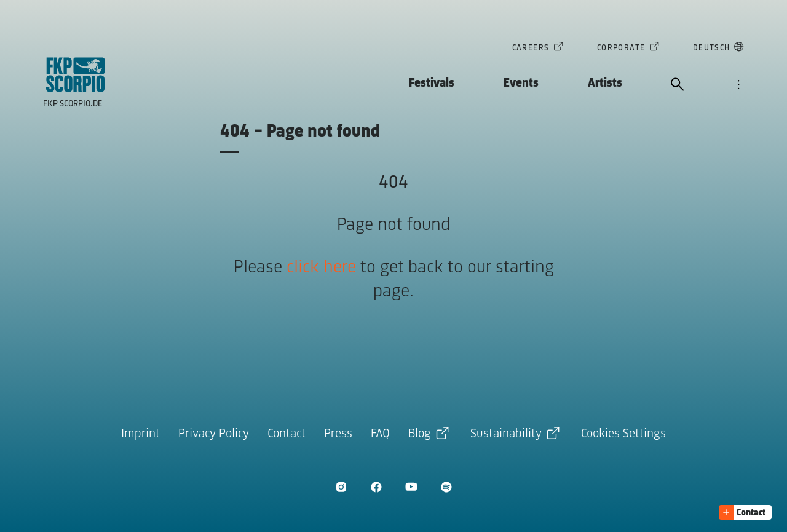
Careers (531, 49)
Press (338, 434)
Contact (287, 434)
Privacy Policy (214, 434)
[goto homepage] (76, 75)
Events (521, 83)
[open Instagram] (341, 487)
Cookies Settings (623, 434)
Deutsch (712, 49)
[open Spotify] (446, 487)
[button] (745, 512)
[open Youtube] (411, 487)
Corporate (621, 49)
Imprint (140, 434)
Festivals (432, 83)
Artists (605, 83)
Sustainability (506, 434)
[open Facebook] (376, 487)
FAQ (380, 434)
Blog (420, 434)
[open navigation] (738, 85)
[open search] (678, 85)
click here (321, 268)
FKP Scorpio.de (73, 104)
